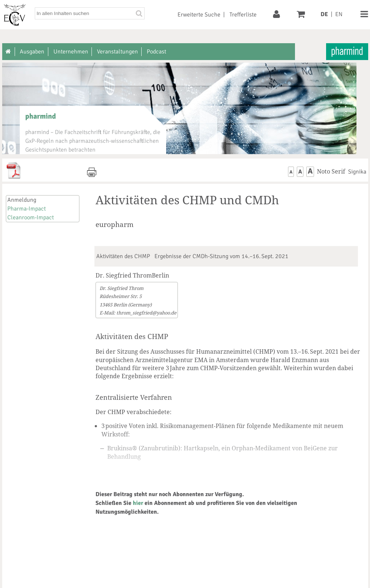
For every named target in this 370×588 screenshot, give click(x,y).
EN (339, 14)
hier (138, 503)
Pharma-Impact (27, 209)
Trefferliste (243, 15)
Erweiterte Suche (199, 15)
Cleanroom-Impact (31, 217)
